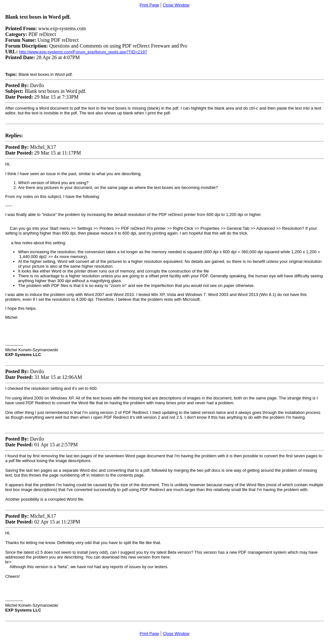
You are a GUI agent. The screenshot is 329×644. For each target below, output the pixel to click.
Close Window (176, 5)
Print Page (150, 5)
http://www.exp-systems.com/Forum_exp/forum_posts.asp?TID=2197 (83, 52)
